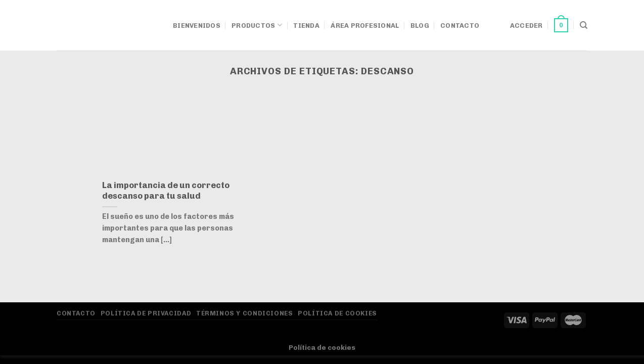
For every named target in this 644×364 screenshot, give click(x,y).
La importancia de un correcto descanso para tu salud (166, 191)
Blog (420, 26)
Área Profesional (365, 26)
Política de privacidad (146, 313)
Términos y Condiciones (244, 313)
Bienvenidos (197, 26)
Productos (257, 25)
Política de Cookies (337, 313)
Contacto (460, 26)
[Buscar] (584, 25)
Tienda (306, 26)
